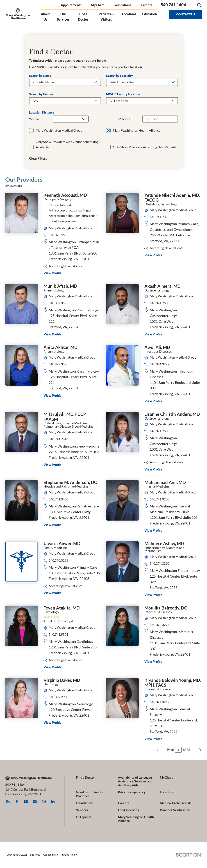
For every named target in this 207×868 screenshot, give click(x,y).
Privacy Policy (69, 855)
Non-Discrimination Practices (90, 794)
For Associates (128, 810)
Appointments (71, 5)
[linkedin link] (53, 802)
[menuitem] (47, 19)
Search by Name (40, 76)
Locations (129, 14)
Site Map (35, 855)
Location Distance (42, 113)
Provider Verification (175, 810)
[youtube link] (35, 802)
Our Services (63, 17)
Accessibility (50, 855)
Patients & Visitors (106, 17)
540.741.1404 (173, 5)
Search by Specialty (119, 76)
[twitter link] (26, 802)
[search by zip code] (160, 119)
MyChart (97, 5)
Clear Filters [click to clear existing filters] (38, 159)
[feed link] (8, 802)
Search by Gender (41, 94)
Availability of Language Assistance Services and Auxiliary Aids (135, 781)
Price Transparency (132, 792)
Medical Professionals (176, 803)
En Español (84, 817)
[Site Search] (199, 5)
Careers (146, 5)
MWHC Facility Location (123, 94)
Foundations (122, 5)
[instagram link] (44, 802)
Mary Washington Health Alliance (136, 819)
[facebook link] (17, 802)
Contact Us (186, 14)
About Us (45, 17)
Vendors (82, 810)
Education (150, 14)
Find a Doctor (83, 17)
